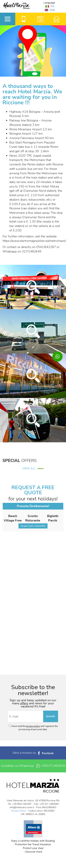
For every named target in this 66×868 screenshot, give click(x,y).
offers (24, 703)
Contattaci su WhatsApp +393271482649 (33, 766)
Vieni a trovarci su (33, 753)
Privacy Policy (19, 811)
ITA (50, 6)
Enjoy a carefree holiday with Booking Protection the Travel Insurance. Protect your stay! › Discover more (33, 830)
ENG (50, 10)
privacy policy (33, 726)
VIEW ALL (33, 468)
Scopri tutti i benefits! (33, 526)
